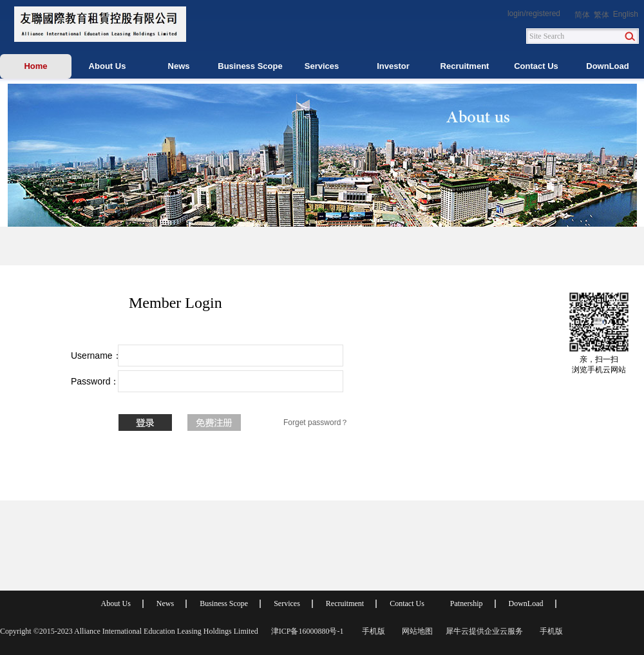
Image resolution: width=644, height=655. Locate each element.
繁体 (601, 15)
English (626, 14)
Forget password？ (316, 422)
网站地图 (415, 631)
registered (543, 14)
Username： (90, 356)
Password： (90, 381)
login (516, 14)
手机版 (372, 631)
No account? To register (214, 422)
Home (35, 66)
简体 (582, 15)
